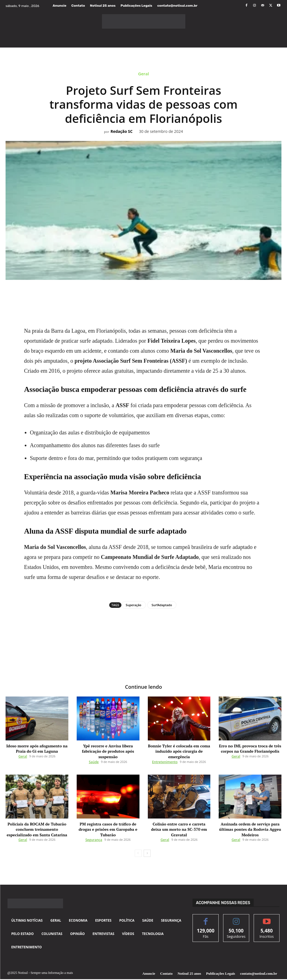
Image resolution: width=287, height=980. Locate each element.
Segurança (94, 824)
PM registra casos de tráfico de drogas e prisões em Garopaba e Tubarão (108, 818)
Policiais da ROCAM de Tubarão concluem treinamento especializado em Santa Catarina (37, 820)
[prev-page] (138, 842)
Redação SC (122, 132)
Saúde (94, 754)
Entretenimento (165, 754)
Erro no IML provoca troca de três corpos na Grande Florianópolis (250, 748)
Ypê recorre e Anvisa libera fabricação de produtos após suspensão (108, 748)
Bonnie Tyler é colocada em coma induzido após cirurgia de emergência (179, 748)
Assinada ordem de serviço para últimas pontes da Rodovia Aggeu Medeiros (250, 820)
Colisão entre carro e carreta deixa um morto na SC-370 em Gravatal (179, 818)
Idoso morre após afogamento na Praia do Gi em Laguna (37, 748)
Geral (143, 74)
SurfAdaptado (162, 605)
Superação (134, 605)
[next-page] (147, 842)
